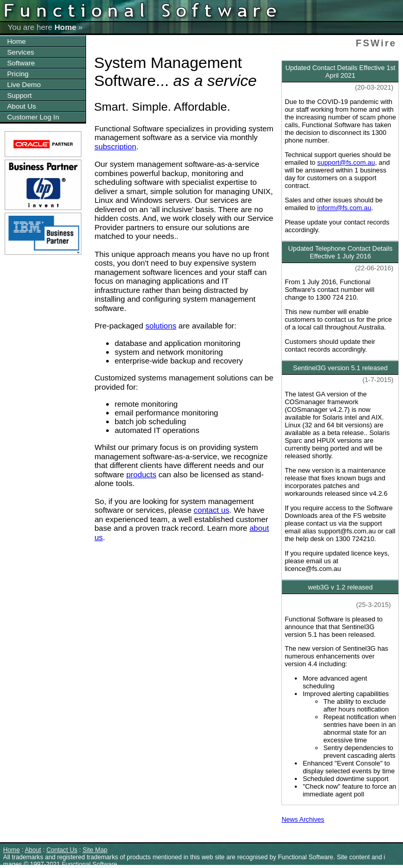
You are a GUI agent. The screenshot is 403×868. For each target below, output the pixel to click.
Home (65, 27)
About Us (22, 106)
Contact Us (62, 850)
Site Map (95, 850)
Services (21, 52)
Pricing (18, 74)
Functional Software (89, 864)
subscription (115, 146)
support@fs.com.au (346, 162)
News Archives (303, 820)
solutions (161, 326)
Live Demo (24, 85)
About (33, 850)
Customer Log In (33, 117)
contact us (212, 510)
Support (20, 96)
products (141, 474)
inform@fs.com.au (345, 208)
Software (21, 63)
